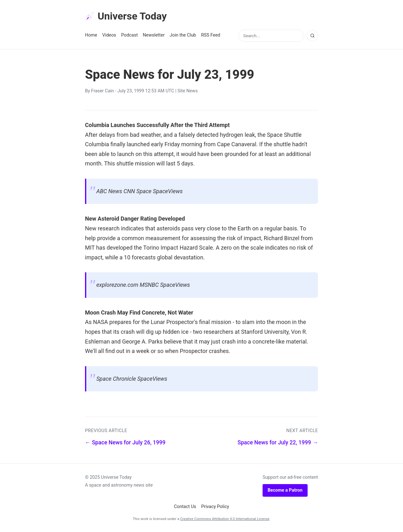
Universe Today (126, 16)
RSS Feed (211, 35)
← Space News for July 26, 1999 (125, 442)
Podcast (130, 35)
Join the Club (183, 35)
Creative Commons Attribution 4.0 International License (225, 519)
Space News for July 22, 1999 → (278, 442)
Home (91, 35)
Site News (188, 91)
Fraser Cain (102, 91)
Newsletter (154, 35)
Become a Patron (285, 490)
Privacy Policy (215, 507)
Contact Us (185, 507)
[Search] (312, 36)
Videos (109, 35)
